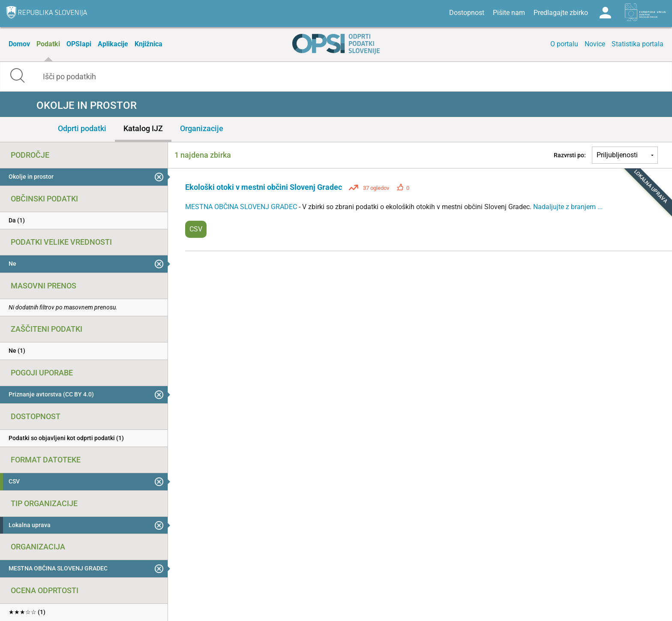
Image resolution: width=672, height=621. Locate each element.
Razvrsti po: (570, 155)
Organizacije (202, 128)
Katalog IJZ (143, 128)
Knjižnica (148, 44)
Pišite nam (509, 13)
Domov (19, 44)
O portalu (564, 44)
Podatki (48, 44)
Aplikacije (113, 44)
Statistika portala (637, 44)
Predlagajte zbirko (561, 13)
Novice (595, 44)
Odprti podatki (82, 128)
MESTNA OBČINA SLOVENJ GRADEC (242, 207)
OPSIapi (79, 44)
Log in (605, 13)
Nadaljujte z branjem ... (568, 207)
